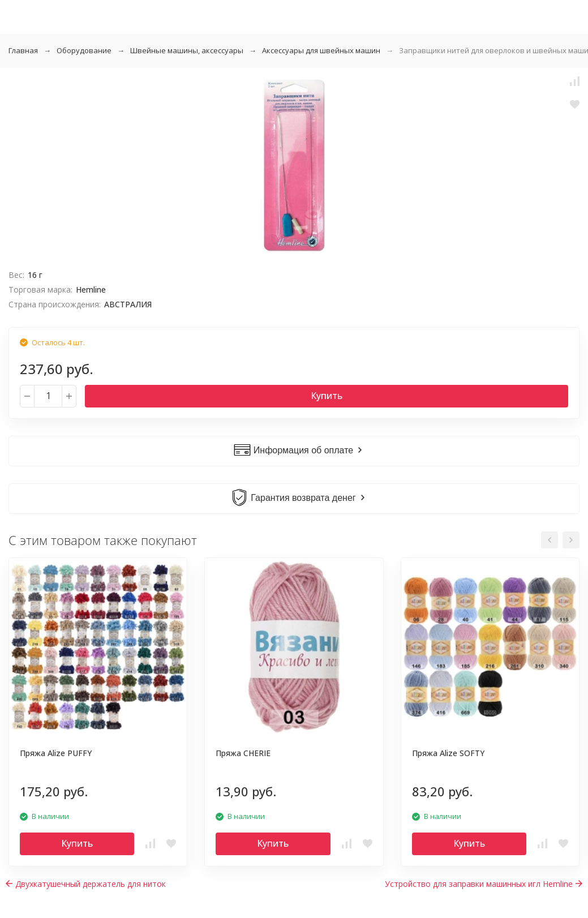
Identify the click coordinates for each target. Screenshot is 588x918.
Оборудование (84, 50)
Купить (327, 396)
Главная (23, 50)
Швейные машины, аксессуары (187, 50)
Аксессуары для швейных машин (321, 50)
